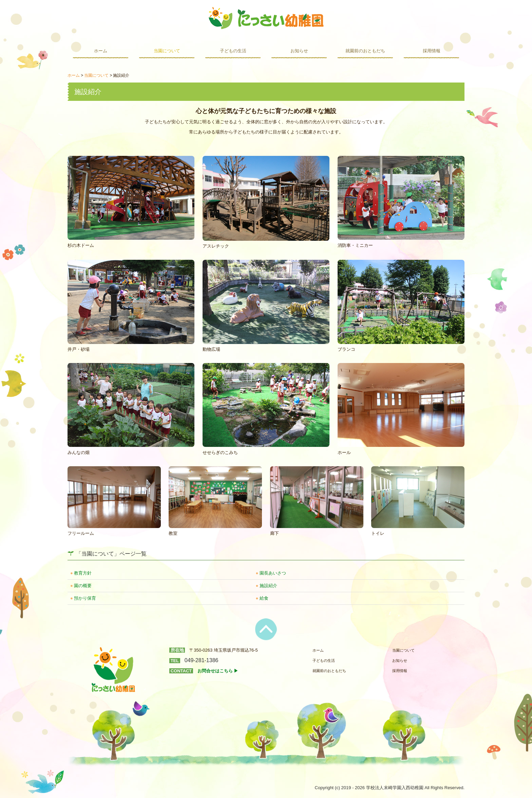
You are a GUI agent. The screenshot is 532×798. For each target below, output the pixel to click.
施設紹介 (268, 586)
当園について (167, 51)
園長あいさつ (273, 573)
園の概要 (83, 586)
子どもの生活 (233, 51)
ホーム (101, 51)
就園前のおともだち (365, 51)
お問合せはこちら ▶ (218, 671)
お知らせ (299, 51)
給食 (264, 598)
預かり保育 (85, 598)
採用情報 (432, 51)
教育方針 (83, 573)
